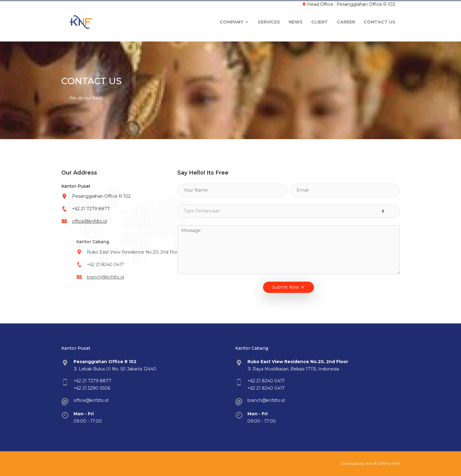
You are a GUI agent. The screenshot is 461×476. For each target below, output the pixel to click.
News (296, 20)
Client (320, 20)
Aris (369, 463)
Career (346, 20)
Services (269, 20)
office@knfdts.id (94, 221)
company (234, 20)
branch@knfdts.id (153, 277)
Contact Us (380, 20)
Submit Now (278, 287)
